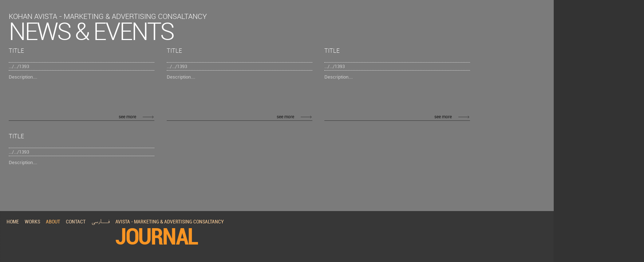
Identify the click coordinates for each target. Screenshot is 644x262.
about (53, 221)
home (13, 221)
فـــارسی (100, 222)
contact (76, 221)
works (32, 221)
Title (16, 51)
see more (127, 116)
